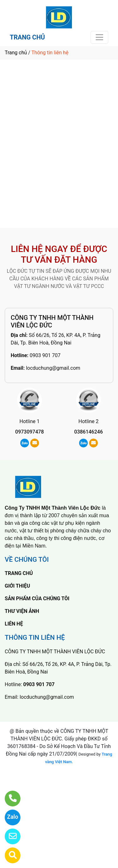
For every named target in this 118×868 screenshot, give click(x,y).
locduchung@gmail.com (53, 368)
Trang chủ (16, 53)
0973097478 (29, 432)
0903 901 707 (45, 355)
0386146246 (89, 432)
